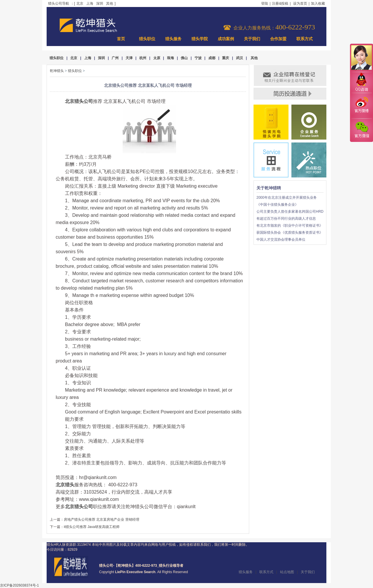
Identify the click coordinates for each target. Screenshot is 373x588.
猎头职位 (147, 39)
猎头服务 (173, 39)
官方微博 (361, 106)
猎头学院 (200, 39)
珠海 (170, 58)
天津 (129, 58)
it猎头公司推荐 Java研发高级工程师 (92, 527)
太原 (157, 58)
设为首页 (300, 3)
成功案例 (226, 39)
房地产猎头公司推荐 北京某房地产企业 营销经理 (102, 520)
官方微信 (361, 130)
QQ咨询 (361, 83)
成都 (212, 58)
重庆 (226, 58)
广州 (115, 58)
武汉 (240, 58)
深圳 (100, 3)
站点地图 (287, 572)
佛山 (184, 58)
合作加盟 (278, 39)
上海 (90, 3)
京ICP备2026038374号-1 (19, 585)
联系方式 (305, 39)
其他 (110, 3)
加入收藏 (318, 3)
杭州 (143, 58)
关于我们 (252, 39)
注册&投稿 (280, 3)
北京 (80, 3)
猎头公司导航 (59, 3)
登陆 (265, 3)
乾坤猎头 (57, 71)
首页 (121, 39)
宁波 (198, 58)
